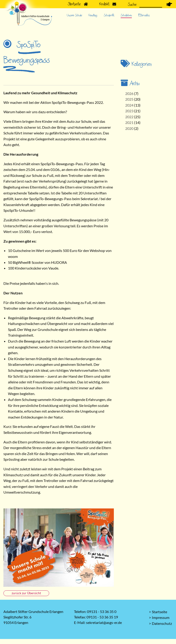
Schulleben (126, 15)
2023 (129, 111)
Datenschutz (162, 623)
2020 (129, 128)
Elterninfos (144, 15)
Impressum (161, 617)
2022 (129, 117)
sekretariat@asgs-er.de (104, 622)
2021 (129, 122)
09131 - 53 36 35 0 (102, 611)
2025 (129, 99)
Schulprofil (109, 15)
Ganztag (93, 15)
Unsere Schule (74, 15)
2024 (129, 105)
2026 (129, 93)
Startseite (159, 612)
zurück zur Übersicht (26, 593)
